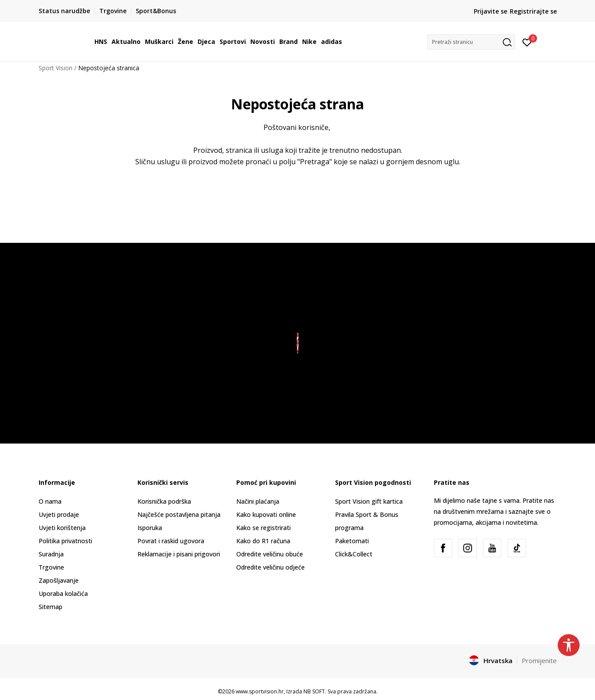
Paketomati (352, 541)
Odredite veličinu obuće (270, 554)
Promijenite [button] (539, 660)
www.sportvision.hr (260, 691)
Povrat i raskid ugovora (171, 541)
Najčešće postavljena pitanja (179, 514)
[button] (471, 42)
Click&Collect (354, 554)
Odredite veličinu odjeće (270, 567)
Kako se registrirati (263, 528)
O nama (50, 501)
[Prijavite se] (527, 42)
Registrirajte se (533, 11)
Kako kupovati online (266, 514)
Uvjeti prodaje (59, 514)
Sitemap (50, 607)
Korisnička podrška (164, 501)
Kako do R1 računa (263, 541)
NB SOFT (314, 691)
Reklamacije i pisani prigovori (179, 554)
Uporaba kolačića (63, 594)
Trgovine (51, 567)
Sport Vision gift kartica (369, 501)
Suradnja (51, 554)
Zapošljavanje (59, 580)
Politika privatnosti (65, 541)
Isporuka (150, 528)
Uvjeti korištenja (62, 528)
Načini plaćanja (258, 501)
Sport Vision (56, 68)
